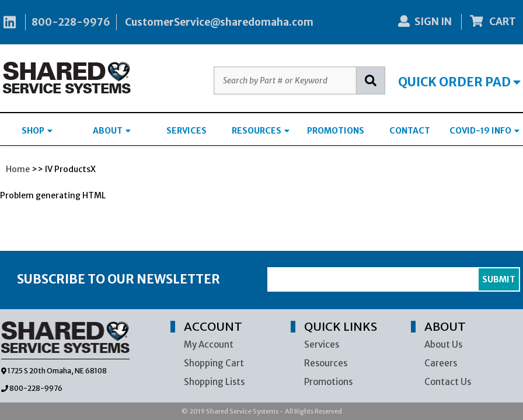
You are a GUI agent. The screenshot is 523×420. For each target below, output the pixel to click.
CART (493, 22)
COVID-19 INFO (484, 131)
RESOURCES (261, 131)
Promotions (328, 382)
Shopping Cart (214, 363)
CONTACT (410, 131)
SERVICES (186, 131)
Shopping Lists (214, 382)
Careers (441, 363)
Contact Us (448, 382)
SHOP (37, 131)
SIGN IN (425, 22)
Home (18, 169)
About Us (443, 344)
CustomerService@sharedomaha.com (219, 22)
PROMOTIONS (336, 131)
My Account (209, 344)
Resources (326, 363)
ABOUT (112, 131)
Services (322, 344)
